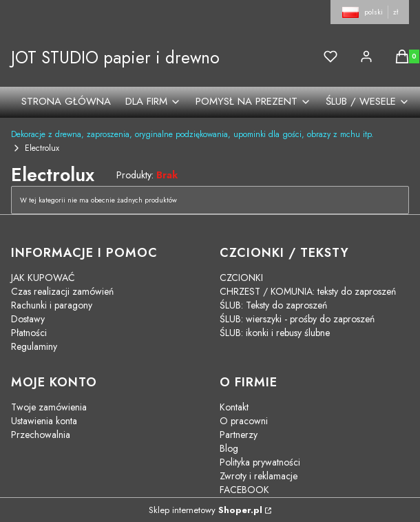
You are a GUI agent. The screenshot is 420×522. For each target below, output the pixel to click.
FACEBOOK (244, 490)
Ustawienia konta (44, 421)
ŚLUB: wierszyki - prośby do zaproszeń (297, 319)
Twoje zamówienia (49, 407)
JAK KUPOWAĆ (43, 278)
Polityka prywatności (260, 462)
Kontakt (234, 407)
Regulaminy (34, 346)
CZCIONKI (241, 278)
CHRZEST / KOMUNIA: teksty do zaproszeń (308, 291)
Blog (229, 448)
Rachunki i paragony (52, 305)
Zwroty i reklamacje (259, 476)
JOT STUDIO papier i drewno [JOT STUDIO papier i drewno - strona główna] (115, 58)
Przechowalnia (41, 435)
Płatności (29, 333)
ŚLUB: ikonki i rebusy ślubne (275, 333)
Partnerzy (239, 435)
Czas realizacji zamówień (62, 291)
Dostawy (28, 319)
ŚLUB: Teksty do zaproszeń (273, 305)
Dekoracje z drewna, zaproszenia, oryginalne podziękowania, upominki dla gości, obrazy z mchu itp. (192, 134)
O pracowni (244, 421)
